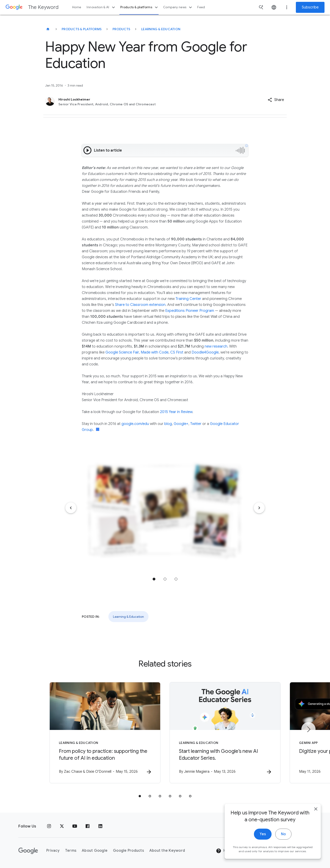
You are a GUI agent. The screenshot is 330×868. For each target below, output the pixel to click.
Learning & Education (161, 29)
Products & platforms (140, 7)
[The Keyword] (48, 29)
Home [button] (77, 7)
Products (121, 29)
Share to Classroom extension (140, 305)
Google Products (128, 851)
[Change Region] (274, 851)
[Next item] (259, 508)
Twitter (196, 424)
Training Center (188, 299)
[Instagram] (49, 826)
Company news (178, 7)
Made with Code (155, 352)
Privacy (53, 851)
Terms (71, 851)
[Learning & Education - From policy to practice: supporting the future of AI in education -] (105, 733)
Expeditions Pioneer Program (190, 311)
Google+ (181, 424)
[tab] (140, 796)
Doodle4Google (205, 352)
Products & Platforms (82, 29)
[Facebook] (88, 826)
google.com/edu (135, 424)
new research (216, 346)
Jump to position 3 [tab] (176, 579)
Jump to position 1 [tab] (154, 579)
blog (168, 424)
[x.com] (62, 826)
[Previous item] (71, 508)
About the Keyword (167, 851)
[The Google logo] (28, 851)
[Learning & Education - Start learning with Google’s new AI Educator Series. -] (225, 733)
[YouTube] (75, 826)
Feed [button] (201, 7)
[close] (316, 859)
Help (224, 851)
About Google (95, 851)
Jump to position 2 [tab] (165, 579)
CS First (177, 352)
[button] (276, 100)
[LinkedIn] (100, 826)
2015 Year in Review (176, 412)
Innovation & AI (101, 7)
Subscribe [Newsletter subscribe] (310, 7)
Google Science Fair (122, 352)
